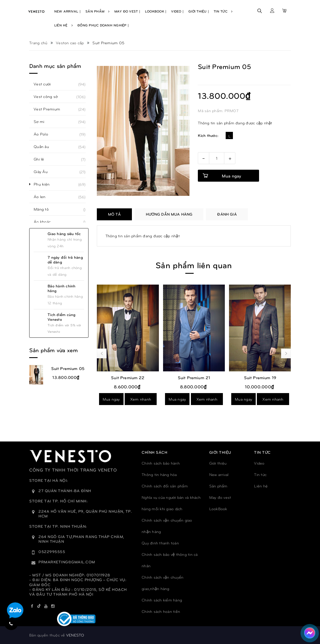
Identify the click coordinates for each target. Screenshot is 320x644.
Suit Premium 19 (260, 377)
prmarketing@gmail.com (67, 562)
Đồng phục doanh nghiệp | (103, 25)
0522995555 (52, 552)
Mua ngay (111, 399)
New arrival (219, 474)
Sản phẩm (218, 486)
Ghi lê (42, 159)
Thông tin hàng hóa (159, 474)
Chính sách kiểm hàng (162, 600)
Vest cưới (45, 84)
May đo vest (220, 497)
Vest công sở (49, 97)
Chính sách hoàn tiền (161, 611)
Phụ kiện (45, 184)
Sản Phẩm (98, 11)
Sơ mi (42, 122)
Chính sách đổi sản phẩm (165, 486)
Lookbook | (156, 11)
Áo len (43, 197)
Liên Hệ (63, 25)
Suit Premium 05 (68, 368)
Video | (177, 11)
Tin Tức (223, 11)
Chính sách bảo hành (161, 463)
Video (259, 463)
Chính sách (154, 452)
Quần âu (44, 147)
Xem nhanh (141, 399)
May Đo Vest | (127, 11)
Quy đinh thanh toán (160, 543)
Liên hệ (261, 486)
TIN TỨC (262, 452)
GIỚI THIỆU (220, 452)
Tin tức (260, 474)
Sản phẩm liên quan (194, 265)
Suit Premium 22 (128, 377)
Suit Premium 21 (194, 377)
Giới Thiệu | (199, 11)
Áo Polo (44, 134)
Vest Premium (50, 109)
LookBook (218, 509)
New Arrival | (67, 11)
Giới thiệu (218, 463)
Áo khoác (45, 222)
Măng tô (44, 209)
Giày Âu (44, 172)
